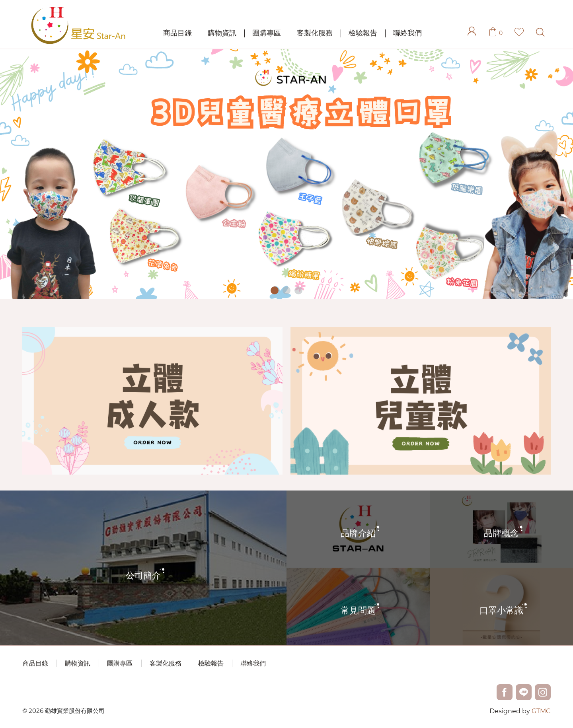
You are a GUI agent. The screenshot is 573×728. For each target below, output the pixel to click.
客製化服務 (315, 33)
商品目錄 (177, 33)
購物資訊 (222, 33)
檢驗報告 (363, 33)
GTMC (541, 711)
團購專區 (267, 33)
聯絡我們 (407, 33)
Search (540, 32)
